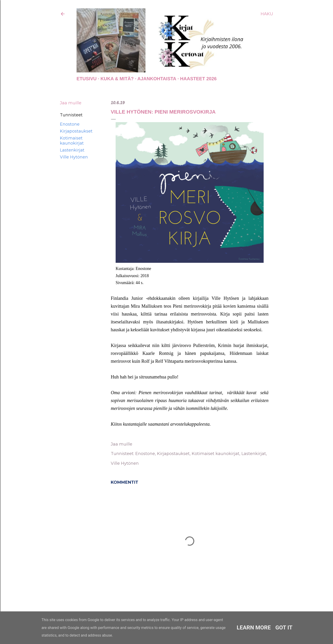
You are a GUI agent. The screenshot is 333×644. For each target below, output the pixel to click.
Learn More (254, 628)
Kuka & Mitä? (117, 79)
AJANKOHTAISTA (157, 79)
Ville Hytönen (74, 157)
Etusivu (87, 79)
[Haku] (267, 14)
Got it (284, 628)
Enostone (70, 124)
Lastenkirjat (72, 150)
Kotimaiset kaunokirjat (72, 141)
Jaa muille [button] (71, 103)
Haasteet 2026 (198, 79)
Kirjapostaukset (76, 131)
